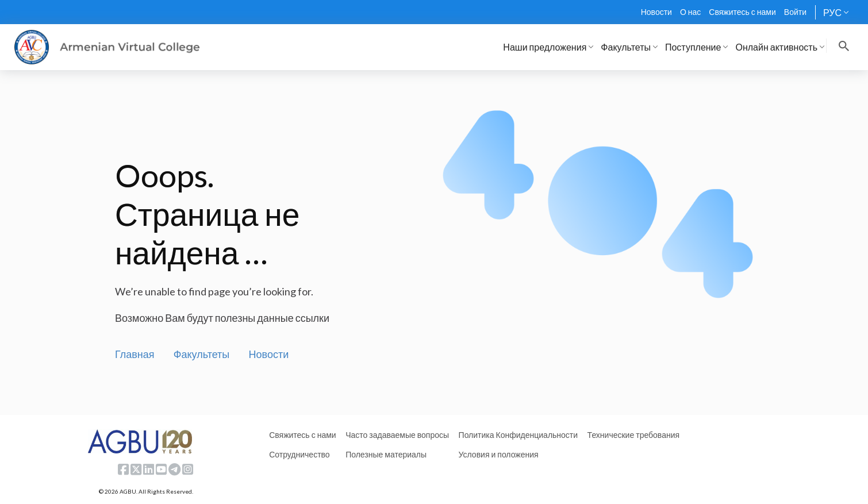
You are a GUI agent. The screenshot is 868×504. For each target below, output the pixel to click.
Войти (795, 12)
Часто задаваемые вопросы (397, 435)
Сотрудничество (299, 454)
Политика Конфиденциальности (519, 435)
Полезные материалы (386, 454)
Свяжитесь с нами (742, 12)
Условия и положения (499, 454)
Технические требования (633, 435)
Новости (656, 12)
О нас (690, 12)
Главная (135, 354)
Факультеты (202, 354)
